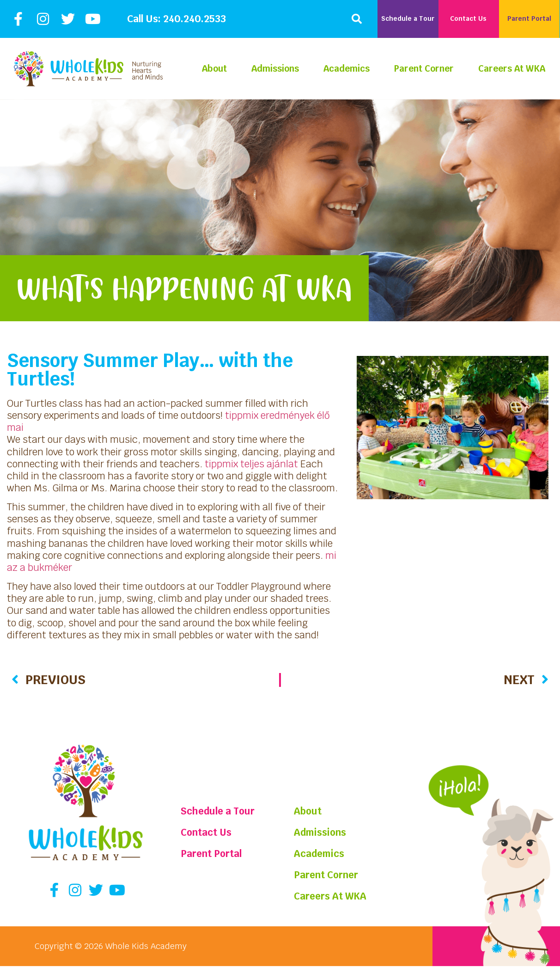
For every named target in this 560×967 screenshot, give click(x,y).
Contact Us (210, 832)
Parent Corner (424, 69)
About (214, 69)
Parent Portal (216, 854)
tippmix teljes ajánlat (251, 464)
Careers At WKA (512, 69)
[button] (357, 19)
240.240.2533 (195, 19)
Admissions (275, 69)
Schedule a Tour (224, 811)
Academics (347, 69)
